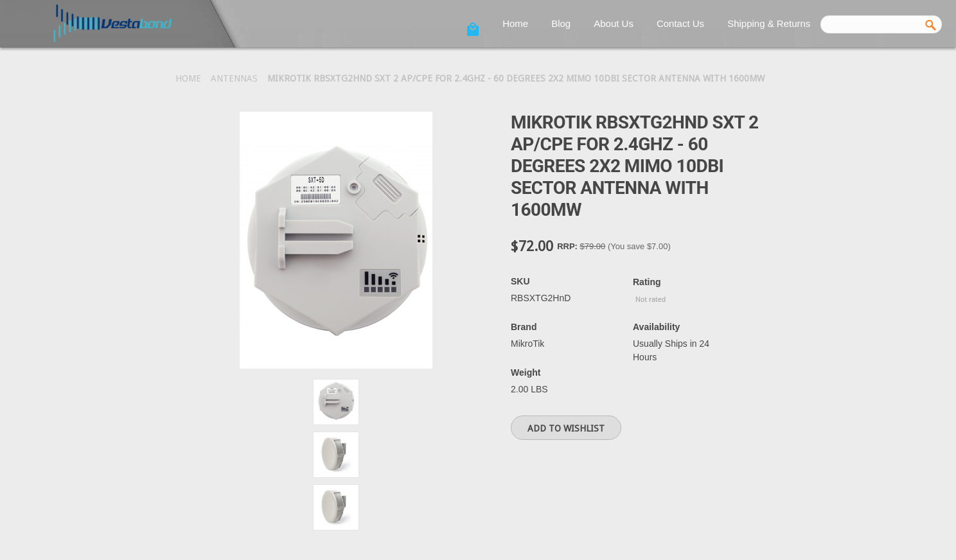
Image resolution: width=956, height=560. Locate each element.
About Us (614, 23)
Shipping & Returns (769, 23)
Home (515, 23)
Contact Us (680, 23)
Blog (561, 23)
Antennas (234, 78)
